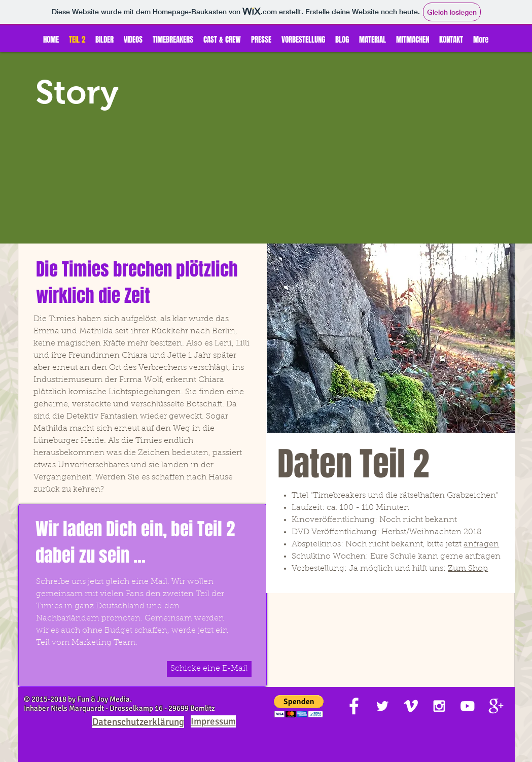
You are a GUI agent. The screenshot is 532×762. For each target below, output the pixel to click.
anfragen (481, 544)
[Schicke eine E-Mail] (209, 669)
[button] (299, 706)
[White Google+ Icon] (496, 706)
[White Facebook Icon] (354, 706)
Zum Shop (468, 569)
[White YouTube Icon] (468, 706)
